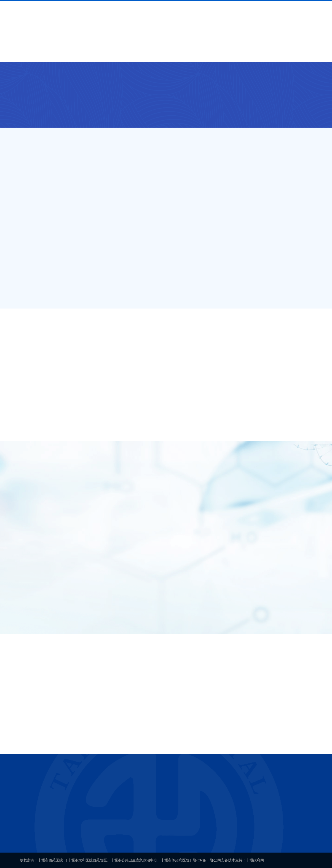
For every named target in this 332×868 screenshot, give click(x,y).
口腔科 (127, 76)
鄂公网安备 (219, 860)
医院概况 (64, 52)
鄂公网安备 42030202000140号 (215, 835)
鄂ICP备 (200, 860)
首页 (34, 52)
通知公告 (210, 52)
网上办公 (298, 52)
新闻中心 (181, 52)
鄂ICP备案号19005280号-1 (155, 835)
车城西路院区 (102, 76)
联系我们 (268, 52)
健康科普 (239, 52)
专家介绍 (151, 52)
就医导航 (93, 52)
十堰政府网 (255, 860)
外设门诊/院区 (70, 76)
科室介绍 (122, 52)
